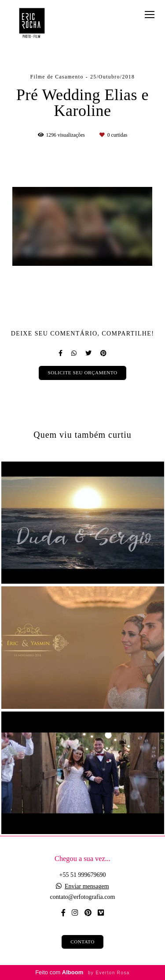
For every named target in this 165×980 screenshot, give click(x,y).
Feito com (82, 972)
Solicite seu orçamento (82, 373)
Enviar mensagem (87, 887)
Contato (82, 942)
